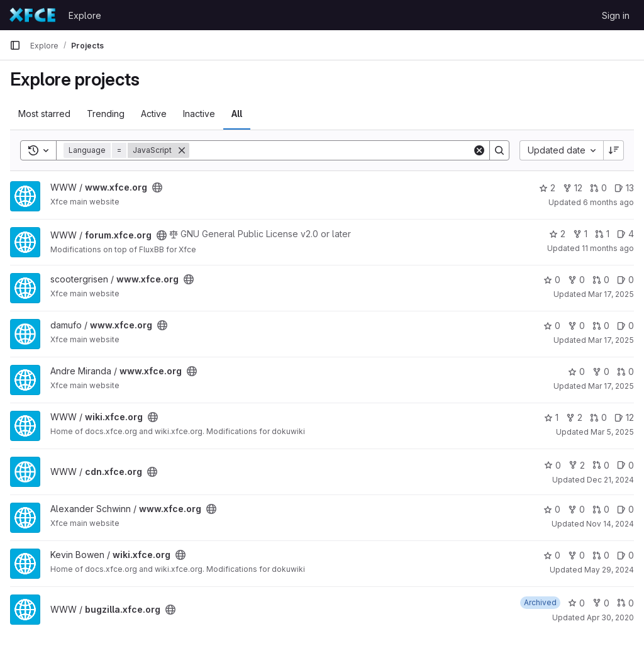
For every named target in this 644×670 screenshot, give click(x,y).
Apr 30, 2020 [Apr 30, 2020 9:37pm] (610, 617)
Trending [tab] (106, 114)
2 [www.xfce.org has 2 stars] (547, 188)
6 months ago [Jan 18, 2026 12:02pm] (608, 202)
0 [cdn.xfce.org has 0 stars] (552, 465)
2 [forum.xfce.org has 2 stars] (557, 234)
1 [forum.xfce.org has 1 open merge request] (602, 234)
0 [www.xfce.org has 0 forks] (576, 280)
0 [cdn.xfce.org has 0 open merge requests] (601, 465)
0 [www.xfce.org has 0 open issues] (625, 280)
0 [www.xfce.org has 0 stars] (552, 280)
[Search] (331, 150)
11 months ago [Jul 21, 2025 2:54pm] (608, 248)
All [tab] (237, 114)
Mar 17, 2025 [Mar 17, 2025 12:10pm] (611, 340)
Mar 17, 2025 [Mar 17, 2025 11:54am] (611, 386)
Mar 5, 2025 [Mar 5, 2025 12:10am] (612, 432)
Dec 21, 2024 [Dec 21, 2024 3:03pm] (610, 480)
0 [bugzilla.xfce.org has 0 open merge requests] (625, 603)
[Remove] (182, 150)
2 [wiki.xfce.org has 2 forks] (574, 417)
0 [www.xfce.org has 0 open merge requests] (598, 188)
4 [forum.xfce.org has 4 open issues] (625, 234)
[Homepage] (33, 15)
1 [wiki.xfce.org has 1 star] (551, 417)
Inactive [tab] (199, 114)
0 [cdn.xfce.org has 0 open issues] (625, 465)
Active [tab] (154, 114)
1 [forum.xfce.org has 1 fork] (580, 234)
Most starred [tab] (44, 114)
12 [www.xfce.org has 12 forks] (573, 188)
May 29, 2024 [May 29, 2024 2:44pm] (609, 570)
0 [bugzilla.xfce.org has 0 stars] (576, 603)
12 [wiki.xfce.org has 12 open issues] (624, 417)
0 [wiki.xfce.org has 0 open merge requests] (598, 417)
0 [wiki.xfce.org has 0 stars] (552, 555)
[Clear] (479, 150)
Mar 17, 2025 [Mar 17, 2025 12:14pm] (611, 294)
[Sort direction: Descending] (614, 150)
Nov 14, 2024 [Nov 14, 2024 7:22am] (610, 524)
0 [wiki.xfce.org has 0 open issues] (625, 555)
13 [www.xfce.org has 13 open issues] (624, 188)
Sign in (616, 15)
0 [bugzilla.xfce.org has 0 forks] (601, 603)
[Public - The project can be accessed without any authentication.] (157, 187)
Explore (85, 15)
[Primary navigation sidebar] (15, 45)
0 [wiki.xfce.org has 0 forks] (576, 555)
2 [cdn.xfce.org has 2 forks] (577, 465)
